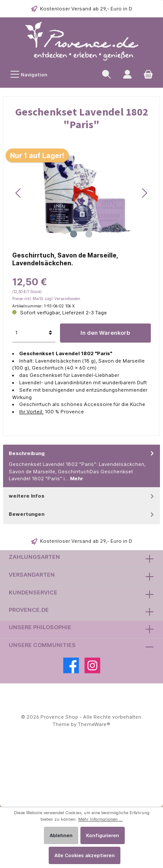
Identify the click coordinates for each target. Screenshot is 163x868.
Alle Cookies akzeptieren (85, 855)
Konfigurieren (103, 835)
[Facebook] (71, 665)
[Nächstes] (144, 193)
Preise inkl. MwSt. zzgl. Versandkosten (46, 299)
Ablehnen (61, 835)
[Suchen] (106, 74)
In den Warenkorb (105, 333)
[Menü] (29, 74)
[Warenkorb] (148, 74)
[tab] (81, 466)
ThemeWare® (94, 724)
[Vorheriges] (19, 193)
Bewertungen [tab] (82, 514)
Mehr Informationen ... (101, 819)
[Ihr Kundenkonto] (127, 74)
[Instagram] (92, 665)
